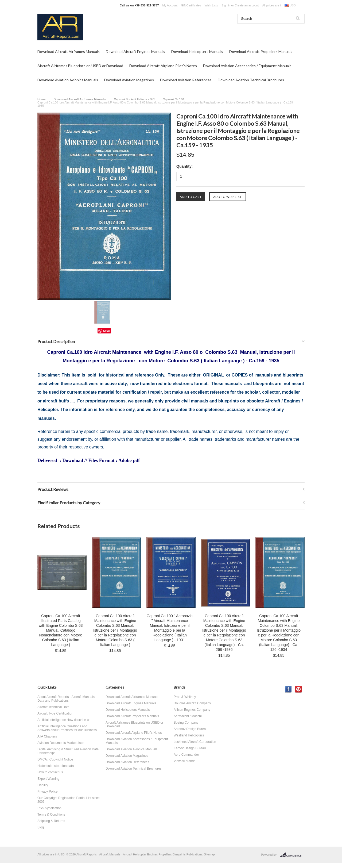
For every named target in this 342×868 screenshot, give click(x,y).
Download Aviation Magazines (129, 80)
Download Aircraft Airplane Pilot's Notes (163, 66)
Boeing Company (186, 723)
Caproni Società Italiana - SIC (134, 99)
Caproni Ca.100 (173, 99)
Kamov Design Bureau (190, 748)
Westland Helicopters (189, 735)
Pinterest (299, 689)
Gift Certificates (191, 5)
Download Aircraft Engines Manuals (135, 51)
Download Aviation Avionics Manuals (68, 80)
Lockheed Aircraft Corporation (195, 742)
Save (106, 331)
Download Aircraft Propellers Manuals (261, 51)
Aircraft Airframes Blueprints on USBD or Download (80, 66)
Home (42, 99)
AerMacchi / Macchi (188, 716)
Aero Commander (186, 755)
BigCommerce (292, 855)
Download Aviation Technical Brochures (251, 80)
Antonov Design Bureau (191, 729)
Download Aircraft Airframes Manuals (69, 51)
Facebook (288, 689)
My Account (170, 5)
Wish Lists (211, 5)
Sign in (226, 5)
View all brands (184, 761)
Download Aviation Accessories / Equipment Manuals (247, 66)
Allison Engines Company (192, 710)
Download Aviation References (186, 80)
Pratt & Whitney (185, 697)
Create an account (247, 5)
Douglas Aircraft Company (192, 703)
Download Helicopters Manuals (197, 51)
